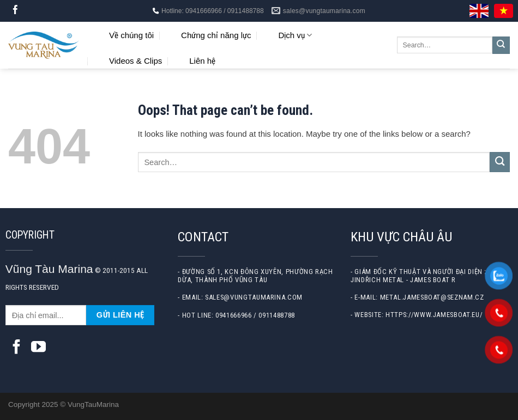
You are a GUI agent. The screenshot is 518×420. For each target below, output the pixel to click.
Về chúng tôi (131, 35)
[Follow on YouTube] (38, 348)
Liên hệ (202, 61)
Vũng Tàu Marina (49, 269)
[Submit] (501, 45)
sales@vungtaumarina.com (254, 297)
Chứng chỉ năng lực (216, 35)
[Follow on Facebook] (16, 11)
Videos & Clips (135, 61)
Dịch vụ (295, 35)
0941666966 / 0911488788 (255, 315)
